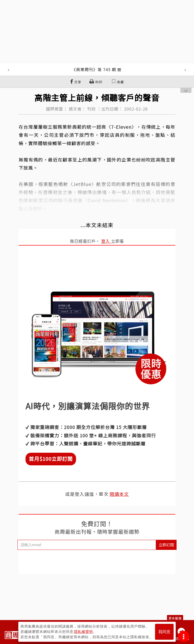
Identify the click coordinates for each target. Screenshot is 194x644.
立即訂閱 (166, 545)
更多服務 (175, 618)
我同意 (164, 632)
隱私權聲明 (83, 632)
